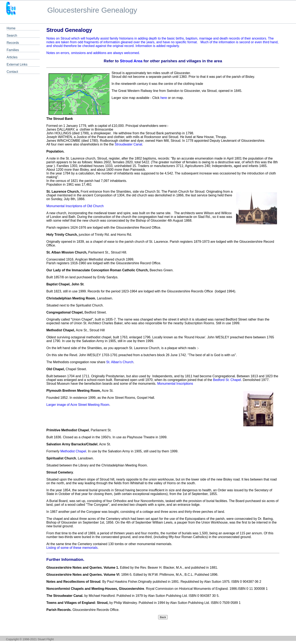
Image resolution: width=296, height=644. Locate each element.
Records (13, 43)
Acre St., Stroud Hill (76, 330)
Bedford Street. (77, 312)
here (164, 98)
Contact (12, 72)
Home (11, 28)
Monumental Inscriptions (175, 384)
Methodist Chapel (73, 451)
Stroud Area (131, 61)
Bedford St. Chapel (227, 380)
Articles (12, 57)
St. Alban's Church (120, 362)
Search (12, 35)
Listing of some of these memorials (72, 548)
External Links (17, 64)
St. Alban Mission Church (66, 252)
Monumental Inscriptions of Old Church (75, 206)
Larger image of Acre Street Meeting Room (78, 405)
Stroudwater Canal (128, 144)
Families (13, 50)
